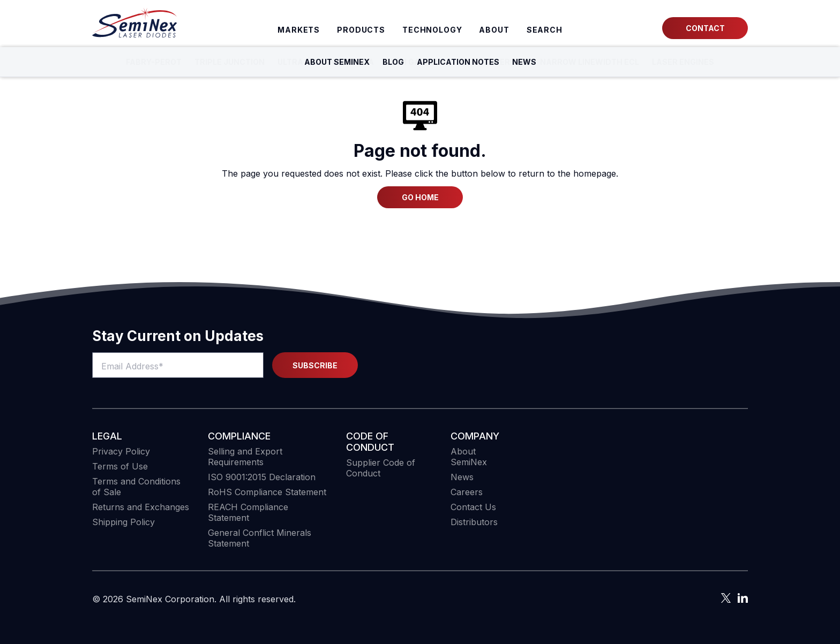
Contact (705, 28)
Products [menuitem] (361, 30)
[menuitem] (545, 30)
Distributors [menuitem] (474, 522)
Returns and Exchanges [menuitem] (141, 507)
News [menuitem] (462, 477)
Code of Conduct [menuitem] (370, 442)
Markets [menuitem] (299, 30)
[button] (716, 490)
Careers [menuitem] (467, 492)
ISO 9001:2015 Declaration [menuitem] (262, 477)
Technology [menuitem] (432, 30)
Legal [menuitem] (107, 436)
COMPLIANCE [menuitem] (239, 436)
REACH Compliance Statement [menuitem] (248, 512)
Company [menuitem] (475, 436)
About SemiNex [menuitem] (469, 457)
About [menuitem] (494, 30)
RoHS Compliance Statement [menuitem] (267, 492)
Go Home (420, 197)
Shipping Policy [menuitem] (123, 522)
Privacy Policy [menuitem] (121, 451)
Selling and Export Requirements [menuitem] (245, 457)
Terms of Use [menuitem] (120, 466)
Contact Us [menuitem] (473, 507)
